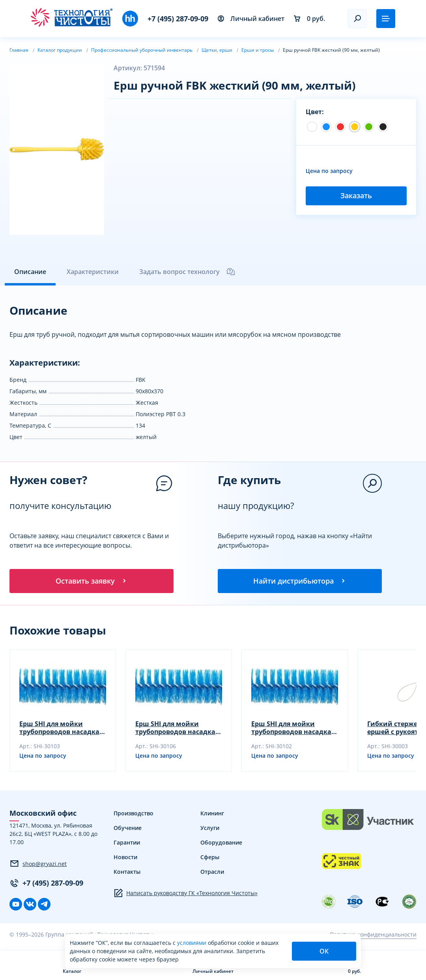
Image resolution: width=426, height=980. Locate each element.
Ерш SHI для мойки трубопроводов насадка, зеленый (292, 729)
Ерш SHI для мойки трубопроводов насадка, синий (60, 729)
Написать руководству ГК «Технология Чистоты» (186, 894)
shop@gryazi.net (38, 865)
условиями (192, 943)
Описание (30, 272)
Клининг (212, 814)
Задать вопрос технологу (187, 272)
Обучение (128, 829)
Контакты (127, 873)
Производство (134, 814)
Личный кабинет (251, 19)
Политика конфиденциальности (373, 936)
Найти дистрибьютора (300, 581)
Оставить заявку (92, 581)
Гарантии (127, 844)
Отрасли (212, 873)
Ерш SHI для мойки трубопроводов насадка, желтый (176, 729)
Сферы (210, 858)
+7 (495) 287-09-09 (178, 19)
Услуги (210, 829)
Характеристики (93, 272)
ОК (324, 951)
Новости (125, 858)
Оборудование (221, 844)
